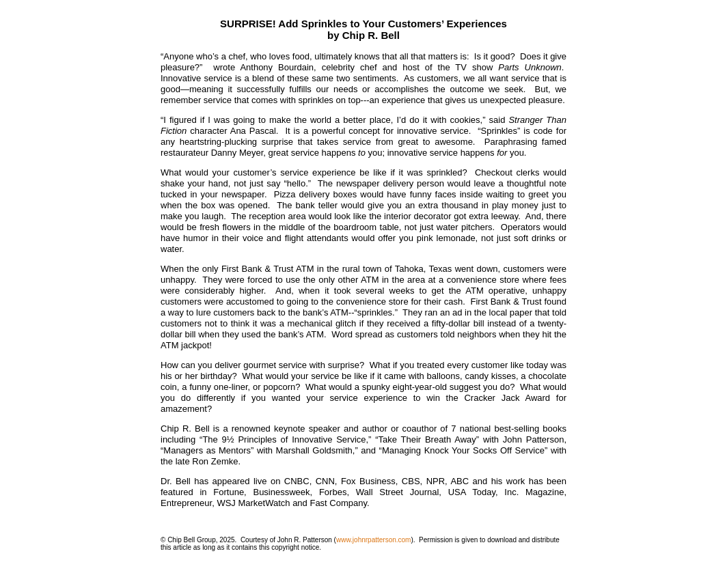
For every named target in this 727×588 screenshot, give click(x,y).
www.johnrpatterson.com (374, 540)
